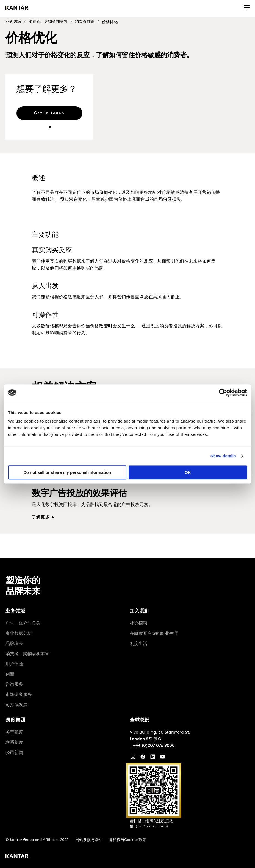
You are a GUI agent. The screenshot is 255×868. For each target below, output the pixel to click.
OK (188, 472)
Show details (223, 456)
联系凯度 (14, 743)
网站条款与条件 (89, 840)
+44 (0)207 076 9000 (154, 746)
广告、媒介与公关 (23, 624)
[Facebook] (143, 758)
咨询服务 (14, 685)
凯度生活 (138, 644)
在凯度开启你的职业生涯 (154, 634)
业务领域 (13, 22)
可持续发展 (16, 705)
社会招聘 (138, 624)
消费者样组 (85, 22)
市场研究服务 (19, 695)
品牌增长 (14, 644)
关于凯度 (14, 733)
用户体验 (14, 664)
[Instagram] (133, 758)
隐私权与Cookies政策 (127, 840)
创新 (10, 674)
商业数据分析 (19, 634)
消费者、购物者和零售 (48, 22)
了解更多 (41, 517)
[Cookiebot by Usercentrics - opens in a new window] (223, 393)
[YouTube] (153, 758)
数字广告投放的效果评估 (79, 494)
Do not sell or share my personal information (67, 472)
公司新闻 (14, 753)
